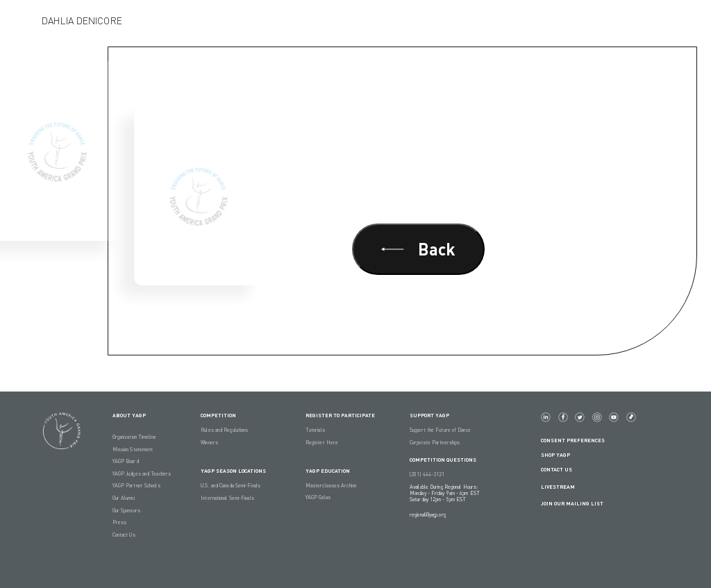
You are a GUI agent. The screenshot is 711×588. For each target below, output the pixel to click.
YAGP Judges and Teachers (142, 474)
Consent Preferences (573, 440)
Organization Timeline (134, 437)
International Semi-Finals (227, 498)
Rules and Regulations (224, 430)
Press (120, 522)
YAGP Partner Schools (136, 486)
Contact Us (124, 535)
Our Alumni (124, 498)
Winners (209, 443)
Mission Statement (133, 450)
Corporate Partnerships (435, 443)
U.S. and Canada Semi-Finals (231, 486)
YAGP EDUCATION (328, 471)
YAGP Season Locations (233, 471)
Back (418, 249)
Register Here (322, 443)
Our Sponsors (126, 511)
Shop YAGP (555, 455)
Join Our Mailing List (572, 504)
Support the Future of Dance (440, 430)
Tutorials (315, 430)
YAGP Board (126, 461)
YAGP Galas (318, 497)
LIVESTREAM (563, 487)
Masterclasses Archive (331, 486)
